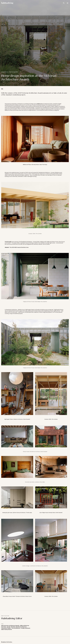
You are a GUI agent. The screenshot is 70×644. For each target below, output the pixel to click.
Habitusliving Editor (13, 72)
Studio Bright (8, 242)
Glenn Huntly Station (7, 629)
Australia (4, 627)
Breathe (13, 627)
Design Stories (5, 72)
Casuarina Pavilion (6, 628)
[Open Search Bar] (64, 3)
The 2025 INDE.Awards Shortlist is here (19, 247)
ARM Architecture (24, 626)
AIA (2, 89)
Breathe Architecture (21, 627)
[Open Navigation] (68, 3)
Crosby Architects (25, 628)
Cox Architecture (16, 628)
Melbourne (40, 104)
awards (8, 627)
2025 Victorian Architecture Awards (10, 626)
